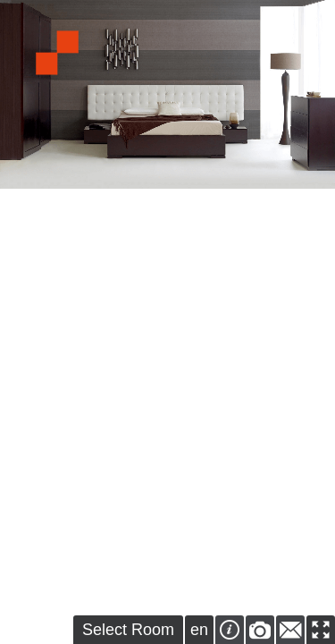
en (199, 630)
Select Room (128, 630)
